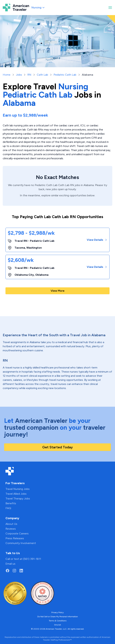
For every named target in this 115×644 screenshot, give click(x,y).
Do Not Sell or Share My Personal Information (58, 617)
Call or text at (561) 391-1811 (23, 559)
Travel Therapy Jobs (18, 499)
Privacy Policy (57, 612)
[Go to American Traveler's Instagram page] (14, 571)
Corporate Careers (17, 533)
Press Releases (15, 538)
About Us (11, 524)
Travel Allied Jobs (16, 494)
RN (29, 75)
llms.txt (58, 625)
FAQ (8, 508)
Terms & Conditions (58, 621)
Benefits (11, 503)
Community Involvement (21, 543)
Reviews (11, 529)
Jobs (19, 75)
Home (7, 75)
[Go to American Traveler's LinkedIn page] (21, 571)
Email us (10, 564)
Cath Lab (42, 75)
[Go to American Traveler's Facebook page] (8, 571)
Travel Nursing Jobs (18, 489)
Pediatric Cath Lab (65, 75)
